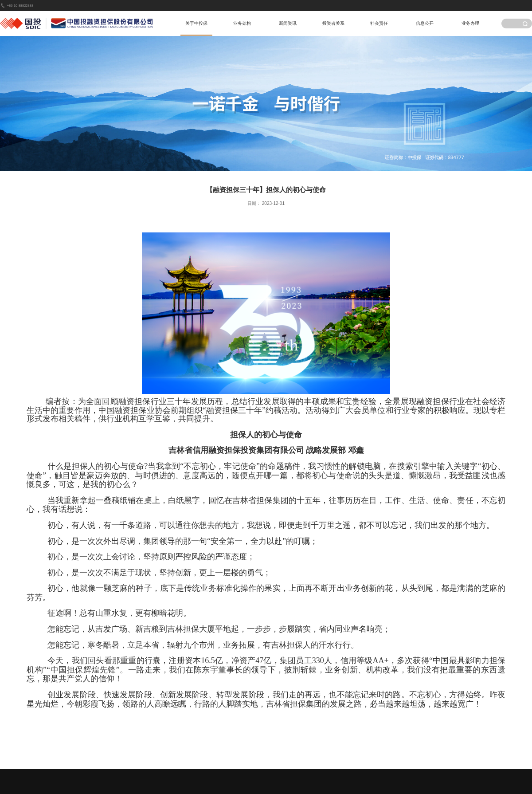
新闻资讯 (288, 23)
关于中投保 (196, 23)
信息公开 (425, 23)
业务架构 (242, 23)
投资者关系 (333, 23)
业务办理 (470, 23)
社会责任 (379, 23)
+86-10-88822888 (20, 6)
